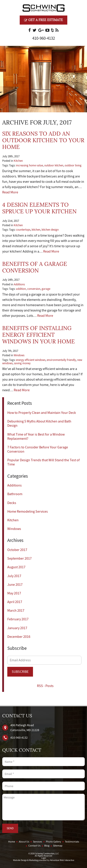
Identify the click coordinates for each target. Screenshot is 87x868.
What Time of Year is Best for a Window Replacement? (36, 437)
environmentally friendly (61, 360)
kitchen (36, 230)
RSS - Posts (45, 686)
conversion (34, 289)
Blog (47, 846)
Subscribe (20, 672)
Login (44, 858)
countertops (23, 230)
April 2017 (15, 602)
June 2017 (15, 585)
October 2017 (17, 550)
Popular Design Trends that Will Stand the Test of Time (43, 462)
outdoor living (73, 165)
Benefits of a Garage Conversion (35, 267)
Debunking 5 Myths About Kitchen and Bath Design (39, 423)
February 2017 (18, 619)
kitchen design (50, 230)
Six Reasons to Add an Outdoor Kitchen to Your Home (43, 140)
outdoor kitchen (54, 165)
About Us (24, 842)
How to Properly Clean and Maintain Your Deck (42, 413)
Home (12, 842)
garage (46, 289)
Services (38, 842)
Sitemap (58, 846)
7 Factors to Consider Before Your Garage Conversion (38, 449)
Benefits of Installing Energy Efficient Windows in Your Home (39, 335)
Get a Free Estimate (43, 20)
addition (21, 289)
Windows (19, 355)
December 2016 (19, 637)
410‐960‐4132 (44, 38)
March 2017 (16, 611)
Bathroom (15, 494)
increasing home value (29, 165)
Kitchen (18, 161)
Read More (10, 192)
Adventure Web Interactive (62, 860)
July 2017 (14, 576)
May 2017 (14, 593)
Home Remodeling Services (28, 512)
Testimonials (72, 842)
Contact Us (34, 846)
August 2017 (16, 567)
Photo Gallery (53, 842)
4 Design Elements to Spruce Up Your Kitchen (39, 208)
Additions (19, 284)
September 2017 (19, 559)
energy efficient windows (31, 360)
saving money (22, 363)
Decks (12, 503)
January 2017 (17, 628)
